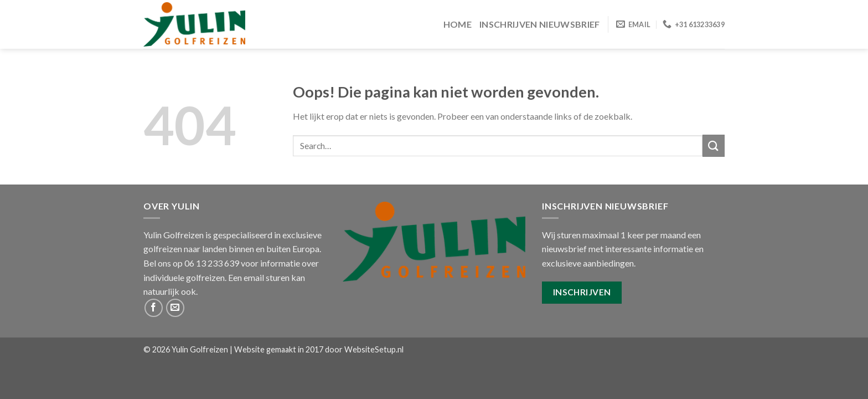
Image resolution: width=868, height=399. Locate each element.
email (254, 277)
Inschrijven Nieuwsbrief (539, 24)
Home (458, 24)
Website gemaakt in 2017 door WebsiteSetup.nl (319, 349)
